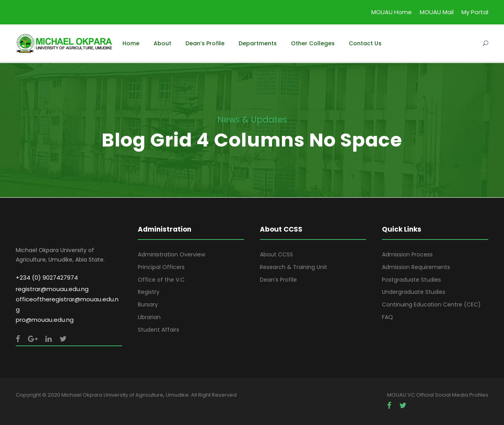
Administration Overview (171, 254)
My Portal (475, 12)
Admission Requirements (416, 267)
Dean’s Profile (205, 43)
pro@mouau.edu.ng (45, 320)
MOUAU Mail (437, 12)
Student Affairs (158, 330)
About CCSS (276, 254)
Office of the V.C (161, 280)
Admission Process (407, 254)
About (162, 43)
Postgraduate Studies (411, 280)
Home (131, 43)
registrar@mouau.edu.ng (52, 289)
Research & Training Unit (294, 267)
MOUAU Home (392, 12)
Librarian (149, 317)
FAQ (387, 317)
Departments (258, 43)
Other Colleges (313, 43)
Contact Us (365, 43)
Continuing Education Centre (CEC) (431, 304)
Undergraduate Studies (414, 292)
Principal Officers (161, 267)
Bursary (148, 304)
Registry (149, 292)
